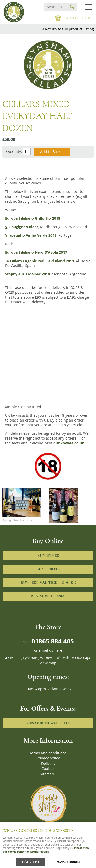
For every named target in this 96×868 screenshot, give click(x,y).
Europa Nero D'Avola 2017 (36, 252)
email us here (50, 650)
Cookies (48, 769)
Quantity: (14, 151)
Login (86, 18)
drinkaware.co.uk (69, 443)
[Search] (55, 7)
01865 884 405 (52, 641)
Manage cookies (68, 862)
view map (48, 663)
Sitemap (47, 774)
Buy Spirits (48, 569)
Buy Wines (48, 556)
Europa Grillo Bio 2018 (33, 218)
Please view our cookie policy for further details (46, 850)
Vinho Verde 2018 (31, 235)
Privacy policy (48, 758)
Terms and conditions (48, 753)
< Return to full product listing (68, 29)
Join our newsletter (48, 723)
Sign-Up (72, 18)
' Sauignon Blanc (22, 227)
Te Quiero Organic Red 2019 (40, 261)
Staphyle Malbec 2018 (28, 274)
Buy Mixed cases (48, 596)
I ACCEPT (31, 862)
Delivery (48, 764)
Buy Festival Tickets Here (48, 583)
